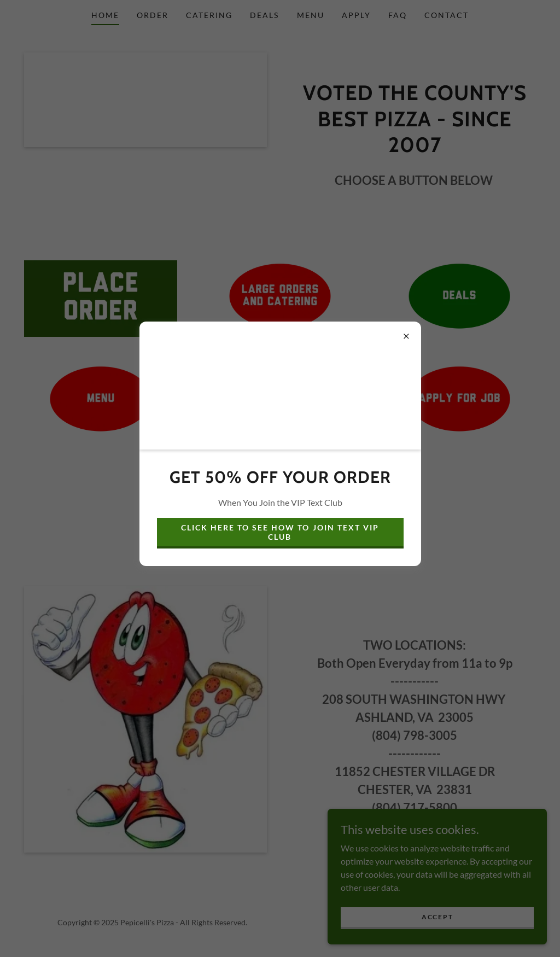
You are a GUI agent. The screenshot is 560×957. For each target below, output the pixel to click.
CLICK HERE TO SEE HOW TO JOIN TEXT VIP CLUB (280, 532)
